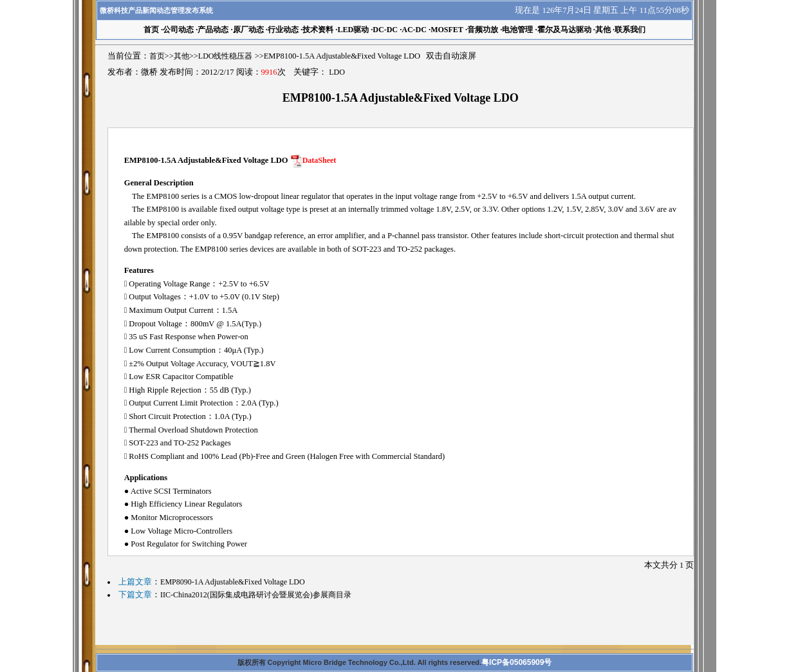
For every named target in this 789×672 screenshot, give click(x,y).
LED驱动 (353, 30)
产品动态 (213, 30)
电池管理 (517, 30)
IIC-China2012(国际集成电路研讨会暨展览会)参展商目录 (256, 595)
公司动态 (178, 30)
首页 (157, 56)
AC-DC (414, 30)
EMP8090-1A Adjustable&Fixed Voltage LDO (233, 582)
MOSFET (447, 30)
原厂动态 (248, 30)
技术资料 (318, 30)
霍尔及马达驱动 (564, 30)
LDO (337, 72)
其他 (603, 30)
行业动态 (283, 30)
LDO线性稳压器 (226, 56)
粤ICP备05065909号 (516, 662)
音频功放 (483, 30)
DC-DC (385, 30)
